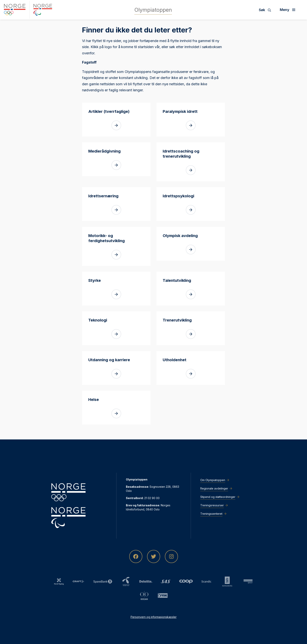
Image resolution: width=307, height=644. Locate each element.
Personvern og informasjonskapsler (154, 617)
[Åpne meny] (289, 10)
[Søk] (266, 10)
